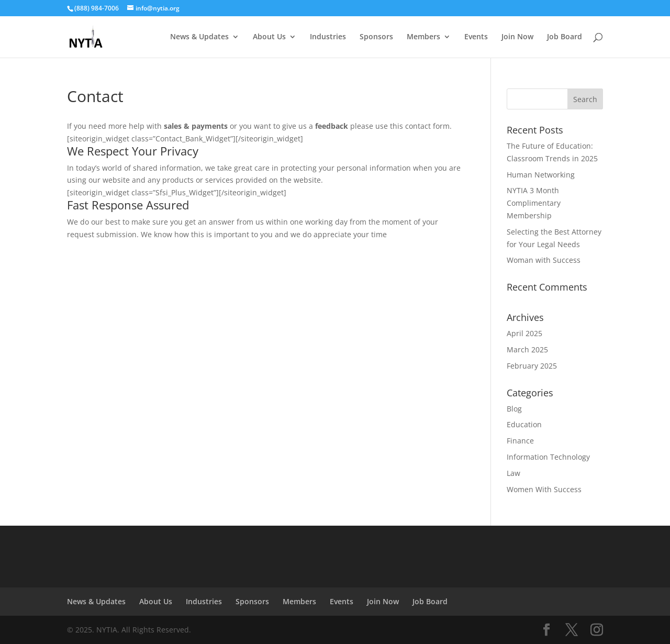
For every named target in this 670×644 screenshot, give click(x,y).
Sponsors (376, 37)
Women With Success (544, 489)
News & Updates (199, 37)
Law (513, 473)
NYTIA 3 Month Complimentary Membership (534, 203)
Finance (520, 441)
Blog (514, 409)
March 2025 (527, 349)
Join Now (517, 37)
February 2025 (532, 366)
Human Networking (541, 175)
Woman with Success (544, 260)
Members (423, 37)
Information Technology (548, 457)
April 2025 (524, 333)
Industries (328, 37)
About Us (269, 37)
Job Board (565, 37)
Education (524, 424)
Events (476, 37)
